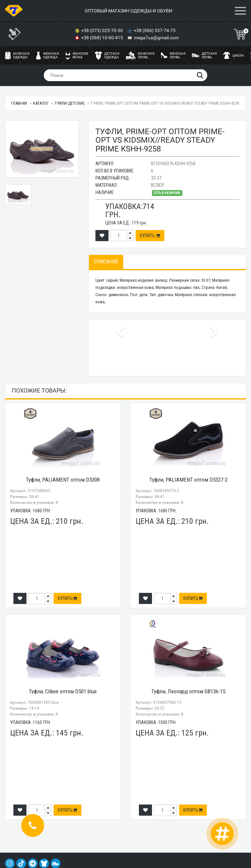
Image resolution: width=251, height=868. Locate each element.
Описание (106, 262)
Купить (150, 236)
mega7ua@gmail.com (156, 38)
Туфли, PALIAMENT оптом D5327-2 (188, 480)
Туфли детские (70, 103)
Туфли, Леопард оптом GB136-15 (188, 691)
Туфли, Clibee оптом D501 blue (63, 691)
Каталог (41, 103)
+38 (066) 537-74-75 (155, 30)
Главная (19, 103)
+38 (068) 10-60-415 (102, 38)
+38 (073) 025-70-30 (102, 30)
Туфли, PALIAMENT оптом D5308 (63, 480)
